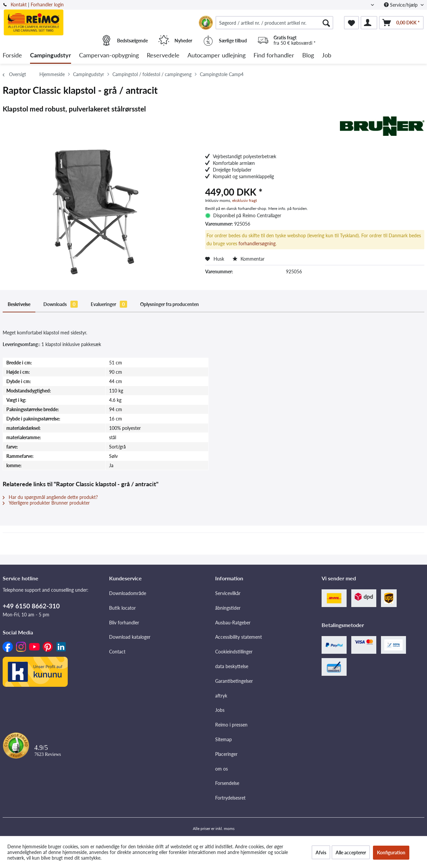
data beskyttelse (232, 666)
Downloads (61, 304)
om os (222, 769)
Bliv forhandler (124, 623)
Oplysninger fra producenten (169, 304)
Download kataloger (130, 637)
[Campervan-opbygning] (109, 56)
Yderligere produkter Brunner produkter (46, 503)
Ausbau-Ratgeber (233, 623)
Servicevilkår (228, 593)
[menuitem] (274, 23)
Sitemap (224, 739)
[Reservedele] (163, 56)
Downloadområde (128, 593)
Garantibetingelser (234, 681)
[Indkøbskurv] (401, 23)
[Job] (327, 56)
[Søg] (326, 23)
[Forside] (12, 56)
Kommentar (249, 259)
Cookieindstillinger (234, 652)
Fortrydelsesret (230, 798)
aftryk (221, 696)
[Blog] (308, 56)
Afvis (321, 852)
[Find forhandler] (274, 56)
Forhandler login (47, 5)
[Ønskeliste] (351, 23)
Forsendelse (227, 783)
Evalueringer (109, 304)
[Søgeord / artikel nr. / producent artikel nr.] (274, 23)
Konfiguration (391, 852)
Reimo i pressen (231, 725)
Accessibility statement (239, 637)
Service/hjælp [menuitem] (401, 5)
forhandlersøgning (257, 243)
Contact (117, 652)
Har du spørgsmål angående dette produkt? (50, 497)
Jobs (220, 710)
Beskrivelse (19, 304)
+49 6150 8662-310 (31, 606)
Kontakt (19, 5)
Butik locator (122, 608)
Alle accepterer (351, 852)
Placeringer (226, 754)
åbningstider (228, 608)
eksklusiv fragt (245, 200)
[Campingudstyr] (51, 56)
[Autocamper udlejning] (217, 56)
